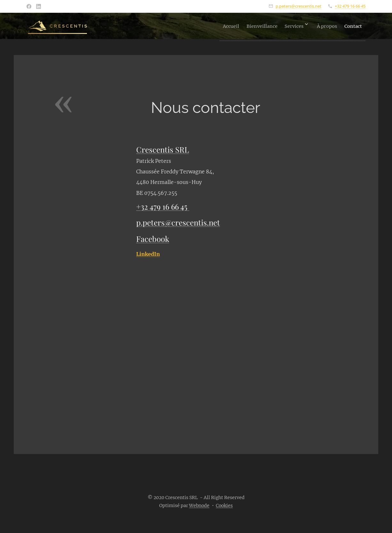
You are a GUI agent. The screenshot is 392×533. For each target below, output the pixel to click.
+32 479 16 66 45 (350, 6)
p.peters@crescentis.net (298, 6)
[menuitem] (203, 26)
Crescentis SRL (163, 149)
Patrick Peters (154, 161)
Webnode (199, 505)
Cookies (224, 505)
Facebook (153, 239)
